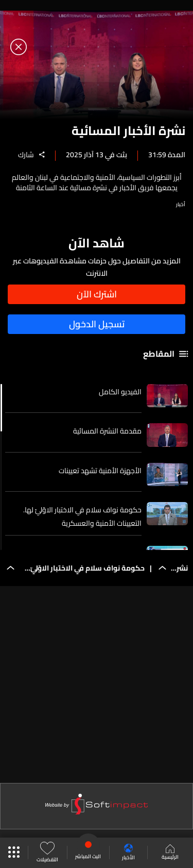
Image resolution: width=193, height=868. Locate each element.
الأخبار (128, 853)
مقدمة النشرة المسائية (107, 431)
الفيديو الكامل (120, 392)
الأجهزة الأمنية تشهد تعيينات (100, 471)
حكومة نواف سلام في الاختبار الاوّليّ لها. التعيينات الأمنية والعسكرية (82, 516)
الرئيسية (170, 853)
